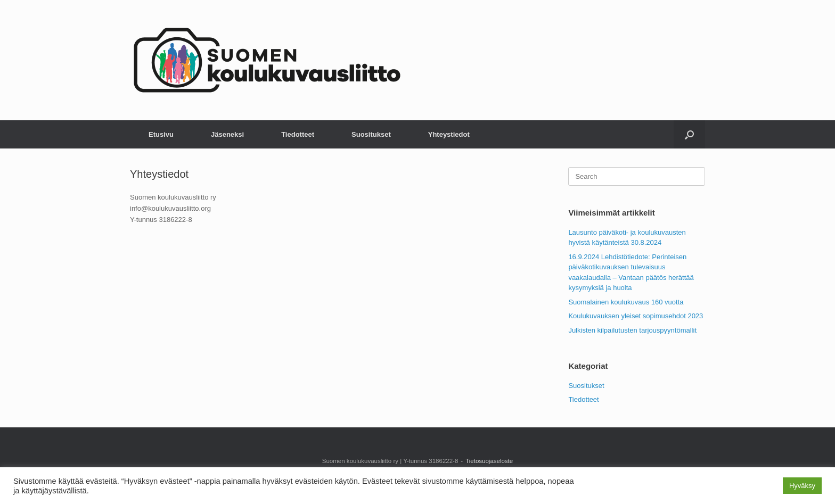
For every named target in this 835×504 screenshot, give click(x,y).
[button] (689, 134)
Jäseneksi (227, 134)
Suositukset (371, 134)
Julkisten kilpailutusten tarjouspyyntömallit (632, 330)
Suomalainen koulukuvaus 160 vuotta (626, 302)
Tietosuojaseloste (489, 461)
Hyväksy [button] (802, 486)
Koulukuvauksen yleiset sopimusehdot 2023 (636, 316)
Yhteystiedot (449, 134)
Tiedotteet (298, 134)
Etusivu (161, 134)
